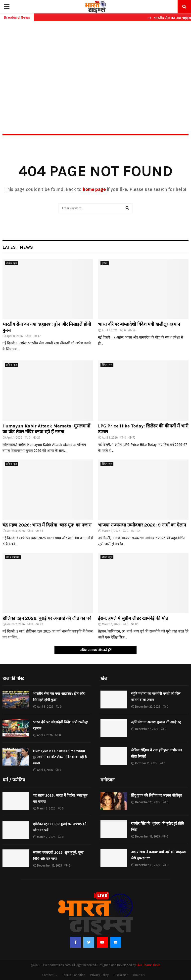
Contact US (50, 975)
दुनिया (105, 263)
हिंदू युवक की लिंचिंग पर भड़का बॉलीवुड (156, 795)
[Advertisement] (95, 67)
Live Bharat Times (148, 965)
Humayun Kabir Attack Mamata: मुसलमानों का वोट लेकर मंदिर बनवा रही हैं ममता (46, 429)
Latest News (18, 247)
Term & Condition (74, 975)
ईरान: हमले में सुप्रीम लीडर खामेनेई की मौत (133, 618)
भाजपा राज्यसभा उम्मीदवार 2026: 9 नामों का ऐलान (142, 525)
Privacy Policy (99, 975)
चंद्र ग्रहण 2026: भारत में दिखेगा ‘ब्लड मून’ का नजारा (47, 525)
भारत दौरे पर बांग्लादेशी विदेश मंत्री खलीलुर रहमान (139, 324)
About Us (139, 975)
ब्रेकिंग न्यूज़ (11, 263)
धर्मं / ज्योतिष (13, 557)
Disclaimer (121, 975)
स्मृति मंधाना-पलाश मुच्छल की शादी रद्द (156, 722)
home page (94, 189)
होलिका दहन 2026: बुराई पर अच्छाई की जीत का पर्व (47, 618)
